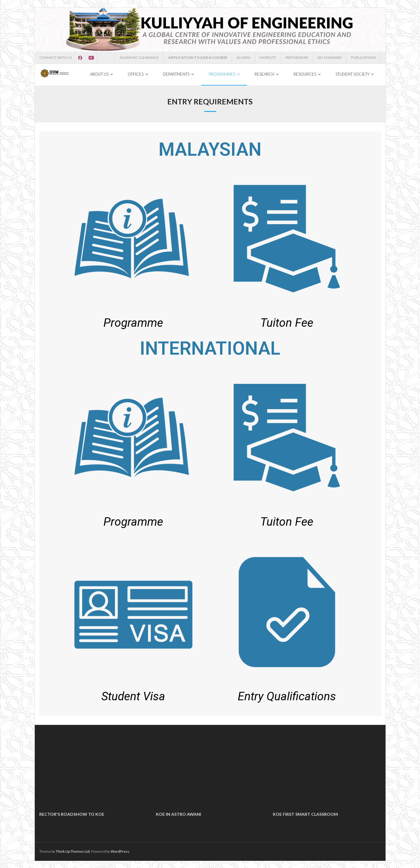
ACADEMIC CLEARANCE (139, 57)
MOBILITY (268, 57)
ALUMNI (243, 57)
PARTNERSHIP (297, 57)
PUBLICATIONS (363, 57)
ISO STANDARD (330, 57)
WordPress (120, 851)
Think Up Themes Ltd (73, 851)
